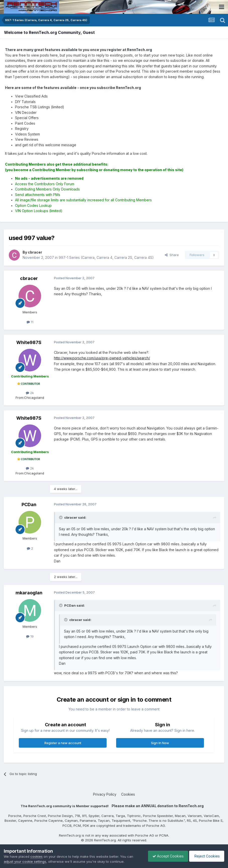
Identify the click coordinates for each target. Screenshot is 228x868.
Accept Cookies (166, 856)
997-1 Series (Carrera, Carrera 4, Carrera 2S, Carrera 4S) (106, 257)
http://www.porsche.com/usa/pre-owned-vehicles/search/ (102, 358)
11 (30, 322)
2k (30, 393)
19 (30, 636)
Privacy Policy (105, 794)
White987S (29, 342)
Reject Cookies (206, 856)
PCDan (29, 504)
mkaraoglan (29, 593)
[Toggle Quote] (61, 517)
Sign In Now (160, 743)
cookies (36, 856)
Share (172, 255)
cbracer (29, 278)
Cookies (128, 794)
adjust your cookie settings (25, 861)
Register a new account (63, 743)
